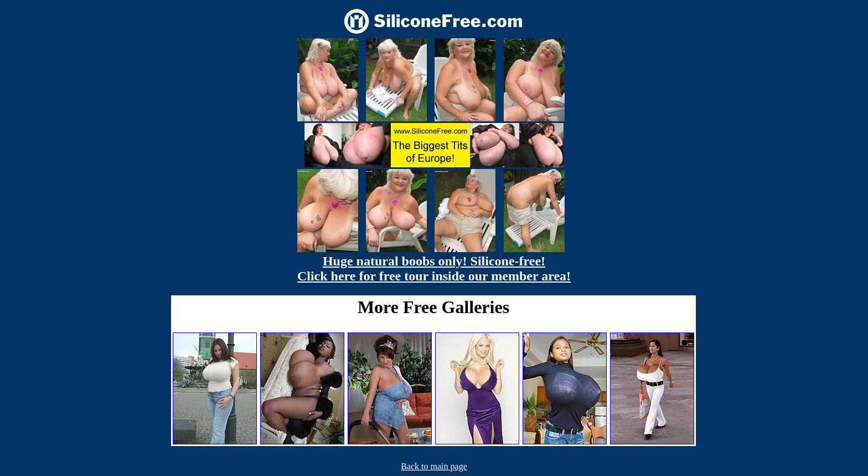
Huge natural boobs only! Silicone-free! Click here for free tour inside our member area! (434, 268)
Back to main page (434, 466)
